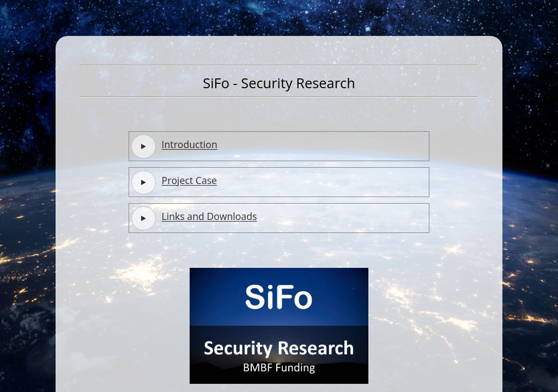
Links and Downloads (194, 218)
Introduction (174, 146)
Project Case (174, 182)
